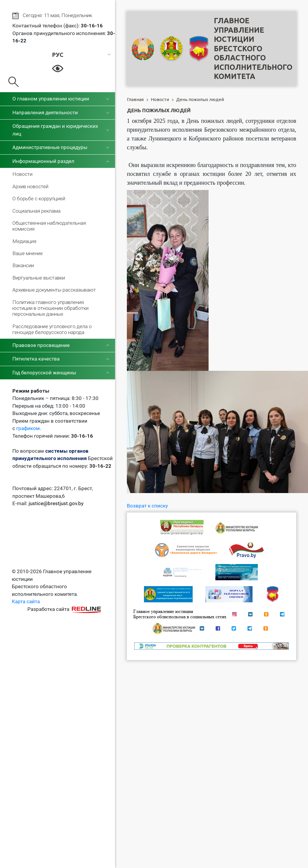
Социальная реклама (36, 211)
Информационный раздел (43, 161)
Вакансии (23, 265)
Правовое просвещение (41, 345)
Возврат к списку (147, 506)
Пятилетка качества (36, 359)
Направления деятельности (45, 113)
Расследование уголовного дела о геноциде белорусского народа (52, 329)
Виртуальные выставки (39, 278)
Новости (22, 174)
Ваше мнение (28, 253)
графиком (28, 428)
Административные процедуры (50, 147)
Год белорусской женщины (44, 373)
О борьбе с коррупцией (39, 199)
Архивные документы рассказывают (54, 290)
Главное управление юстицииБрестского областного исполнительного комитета (253, 48)
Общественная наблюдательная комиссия (49, 226)
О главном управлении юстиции (51, 99)
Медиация (24, 241)
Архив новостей (30, 186)
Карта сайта (26, 601)
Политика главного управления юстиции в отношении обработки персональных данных (50, 308)
